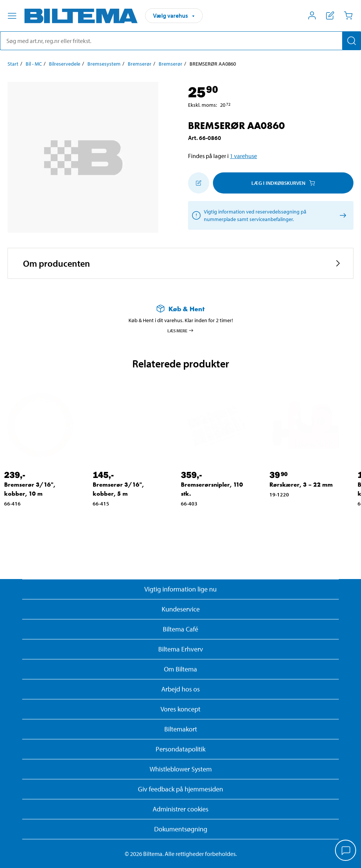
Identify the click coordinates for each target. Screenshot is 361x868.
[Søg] (352, 41)
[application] (346, 851)
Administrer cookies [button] (180, 809)
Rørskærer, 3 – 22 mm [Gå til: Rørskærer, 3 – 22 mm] (301, 485)
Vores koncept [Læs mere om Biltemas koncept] (180, 709)
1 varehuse (243, 156)
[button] (180, 263)
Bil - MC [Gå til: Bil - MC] (34, 64)
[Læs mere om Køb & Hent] (180, 309)
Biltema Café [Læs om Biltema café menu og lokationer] (180, 629)
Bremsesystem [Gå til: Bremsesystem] (104, 64)
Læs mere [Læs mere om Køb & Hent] (181, 330)
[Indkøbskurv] (348, 15)
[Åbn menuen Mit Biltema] (312, 15)
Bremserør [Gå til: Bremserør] (140, 64)
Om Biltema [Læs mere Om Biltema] (180, 669)
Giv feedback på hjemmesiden (180, 789)
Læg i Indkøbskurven (283, 183)
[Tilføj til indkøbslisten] (199, 183)
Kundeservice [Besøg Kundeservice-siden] (181, 609)
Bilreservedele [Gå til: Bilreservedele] (65, 64)
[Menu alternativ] (12, 16)
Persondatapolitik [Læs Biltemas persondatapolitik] (180, 749)
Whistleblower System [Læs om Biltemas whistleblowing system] (181, 769)
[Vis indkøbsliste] (330, 15)
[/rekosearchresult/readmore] (342, 216)
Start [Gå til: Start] (13, 64)
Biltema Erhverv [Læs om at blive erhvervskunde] (181, 649)
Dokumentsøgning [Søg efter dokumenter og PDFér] (181, 829)
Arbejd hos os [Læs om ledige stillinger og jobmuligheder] (180, 689)
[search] (180, 41)
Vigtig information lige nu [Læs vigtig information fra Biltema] (180, 589)
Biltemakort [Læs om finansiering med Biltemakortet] (181, 729)
